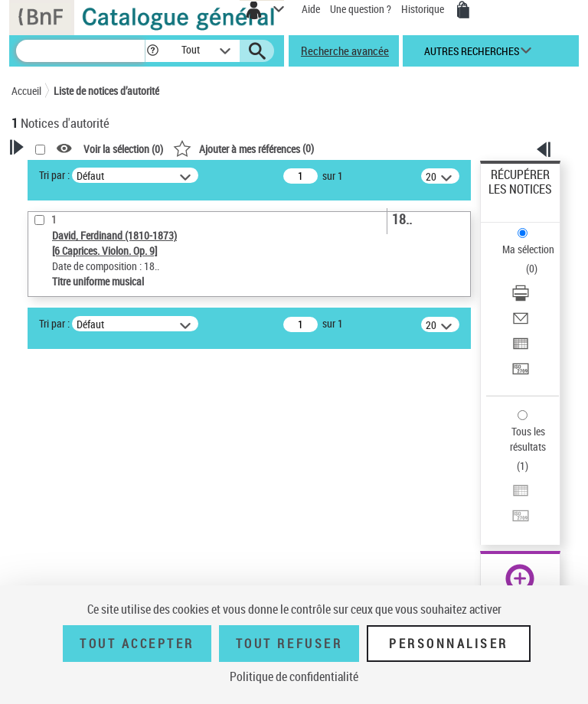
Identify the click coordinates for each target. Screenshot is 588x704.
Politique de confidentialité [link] (294, 676)
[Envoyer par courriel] (521, 323)
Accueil (26, 91)
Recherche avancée (345, 51)
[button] (153, 51)
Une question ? (361, 9)
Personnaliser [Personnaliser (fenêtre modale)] (449, 644)
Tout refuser (289, 644)
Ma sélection (528, 249)
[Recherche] (80, 51)
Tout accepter (137, 644)
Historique (424, 9)
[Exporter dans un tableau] (521, 349)
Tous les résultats (528, 439)
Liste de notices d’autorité (106, 91)
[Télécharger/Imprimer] (521, 298)
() (243, 148)
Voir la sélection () (123, 149)
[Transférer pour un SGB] (521, 374)
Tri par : (54, 175)
